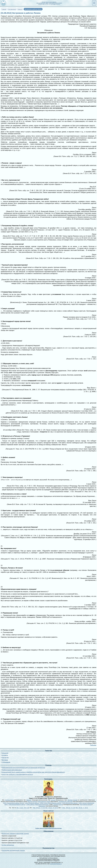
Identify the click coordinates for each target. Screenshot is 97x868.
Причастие (5, 758)
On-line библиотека (8, 845)
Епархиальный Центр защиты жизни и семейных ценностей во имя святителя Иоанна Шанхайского (33, 772)
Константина (42, 801)
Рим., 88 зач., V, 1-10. (39, 808)
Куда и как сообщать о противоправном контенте (17, 775)
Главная (4, 9)
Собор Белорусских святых (70, 803)
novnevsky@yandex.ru (56, 864)
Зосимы (53, 800)
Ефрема (29, 800)
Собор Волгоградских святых (17, 805)
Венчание (5, 760)
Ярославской (84, 805)
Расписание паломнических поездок (13, 850)
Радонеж (93, 745)
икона (13, 800)
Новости (20, 9)
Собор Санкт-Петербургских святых (50, 803)
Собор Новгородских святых (11, 803)
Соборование (6, 762)
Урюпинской (42, 806)
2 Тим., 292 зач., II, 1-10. (69, 808)
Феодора (8, 800)
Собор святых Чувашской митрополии (37, 805)
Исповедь (5, 755)
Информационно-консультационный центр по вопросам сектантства (23, 768)
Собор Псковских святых (32, 803)
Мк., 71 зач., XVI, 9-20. (23, 808)
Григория (56, 805)
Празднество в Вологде (66, 801)
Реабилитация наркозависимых (12, 770)
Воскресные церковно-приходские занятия (15, 834)
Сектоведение (12, 9)
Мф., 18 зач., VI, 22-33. (52, 808)
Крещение (5, 753)
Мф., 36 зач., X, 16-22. (82, 808)
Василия (30, 801)
